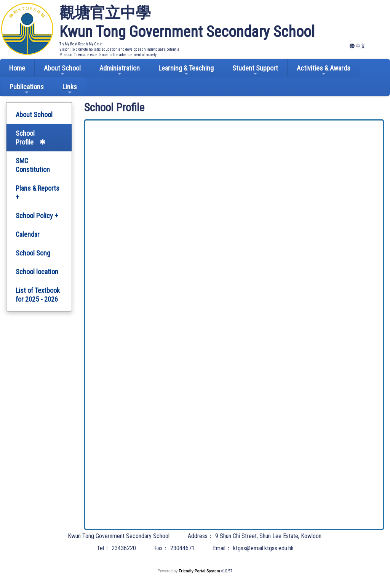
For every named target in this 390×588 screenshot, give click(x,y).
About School (62, 70)
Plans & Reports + (38, 193)
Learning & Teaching (186, 70)
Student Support (255, 70)
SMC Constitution (33, 165)
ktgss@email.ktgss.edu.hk (263, 548)
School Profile (25, 138)
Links (70, 89)
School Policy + (37, 216)
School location (37, 272)
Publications (27, 89)
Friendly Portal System (200, 571)
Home (17, 68)
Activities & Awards (324, 70)
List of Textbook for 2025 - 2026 (38, 295)
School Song (33, 253)
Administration (120, 70)
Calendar (28, 234)
